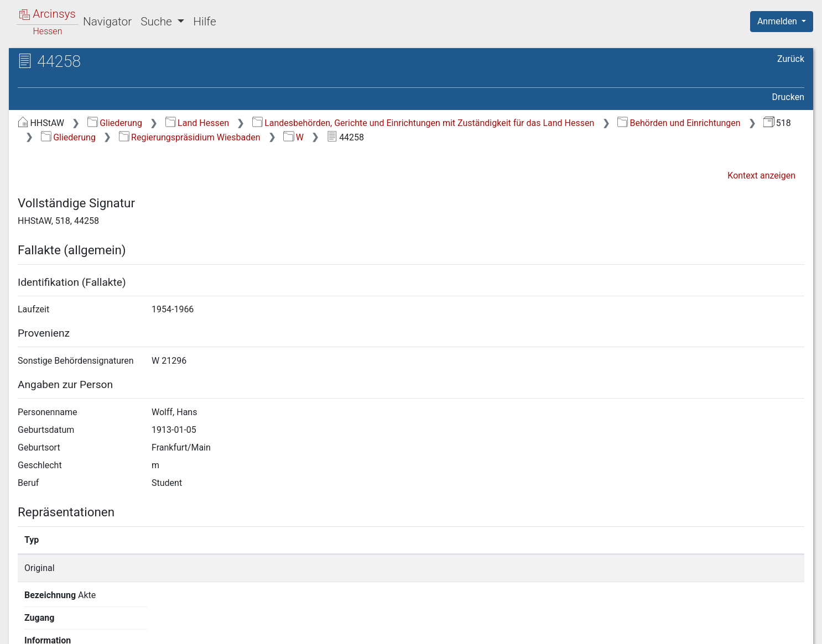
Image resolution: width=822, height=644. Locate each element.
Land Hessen (197, 123)
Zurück (791, 59)
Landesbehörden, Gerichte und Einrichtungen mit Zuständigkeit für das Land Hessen (423, 123)
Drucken (788, 97)
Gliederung (115, 123)
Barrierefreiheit (704, 629)
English (25, 621)
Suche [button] (158, 22)
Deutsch (67, 621)
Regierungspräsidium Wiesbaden (190, 137)
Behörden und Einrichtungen (679, 123)
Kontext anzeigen (761, 176)
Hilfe (204, 22)
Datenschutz (619, 629)
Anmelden (778, 21)
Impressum (785, 629)
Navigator (107, 22)
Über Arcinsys (537, 629)
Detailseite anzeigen (612, 568)
